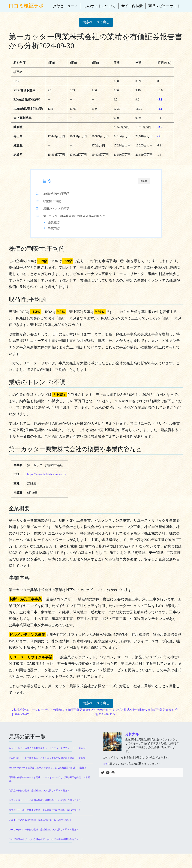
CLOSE (144, 181)
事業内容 (61, 228)
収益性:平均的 (60, 201)
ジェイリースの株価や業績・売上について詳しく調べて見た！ (40, 823)
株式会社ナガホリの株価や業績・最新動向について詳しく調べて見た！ (45, 813)
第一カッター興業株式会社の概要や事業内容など (82, 216)
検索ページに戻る (96, 22)
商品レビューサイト (164, 6)
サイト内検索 (132, 6)
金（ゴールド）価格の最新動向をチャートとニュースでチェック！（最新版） (48, 751)
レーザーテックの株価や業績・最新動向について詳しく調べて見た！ (44, 833)
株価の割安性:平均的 (64, 194)
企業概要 (61, 222)
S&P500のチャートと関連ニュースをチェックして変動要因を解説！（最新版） (49, 771)
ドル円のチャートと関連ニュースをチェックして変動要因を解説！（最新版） (48, 761)
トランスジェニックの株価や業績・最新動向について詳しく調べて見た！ (46, 803)
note (105, 767)
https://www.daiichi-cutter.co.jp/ (46, 478)
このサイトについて (100, 6)
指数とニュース (66, 6)
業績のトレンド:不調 (64, 208)
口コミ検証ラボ (26, 6)
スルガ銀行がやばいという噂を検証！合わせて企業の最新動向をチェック (46, 842)
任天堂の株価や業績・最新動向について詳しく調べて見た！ (39, 794)
